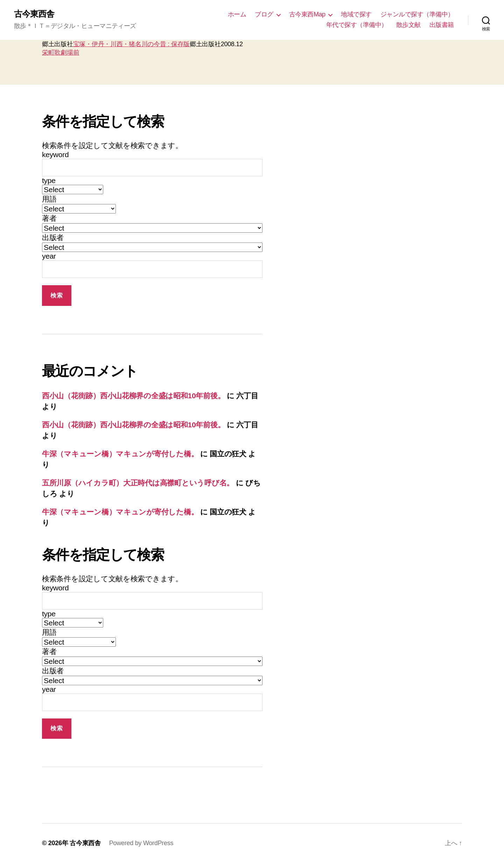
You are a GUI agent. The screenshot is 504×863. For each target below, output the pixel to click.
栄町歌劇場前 (61, 52)
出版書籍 (442, 25)
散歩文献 (408, 25)
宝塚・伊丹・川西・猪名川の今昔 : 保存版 (131, 44)
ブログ (264, 14)
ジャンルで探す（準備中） (417, 14)
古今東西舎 (34, 14)
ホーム (237, 14)
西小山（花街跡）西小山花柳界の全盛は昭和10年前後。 (133, 396)
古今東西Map (307, 14)
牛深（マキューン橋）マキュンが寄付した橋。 (120, 454)
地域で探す (356, 14)
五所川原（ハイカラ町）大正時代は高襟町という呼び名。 (138, 483)
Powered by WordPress (141, 843)
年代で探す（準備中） (357, 25)
